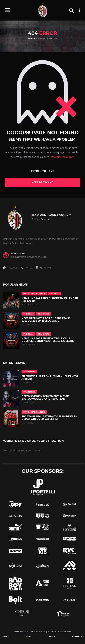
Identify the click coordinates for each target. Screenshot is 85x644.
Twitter (27, 268)
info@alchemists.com (62, 157)
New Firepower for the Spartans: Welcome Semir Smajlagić (46, 320)
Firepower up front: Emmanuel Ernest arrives (50, 377)
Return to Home (43, 171)
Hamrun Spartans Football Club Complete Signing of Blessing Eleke (48, 340)
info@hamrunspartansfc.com (29, 257)
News (52, 636)
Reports (77, 636)
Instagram (43, 268)
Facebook (10, 268)
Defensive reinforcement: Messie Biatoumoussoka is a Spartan (45, 398)
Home (6, 636)
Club (29, 636)
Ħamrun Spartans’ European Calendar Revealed (50, 299)
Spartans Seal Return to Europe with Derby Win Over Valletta (49, 418)
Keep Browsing (42, 182)
